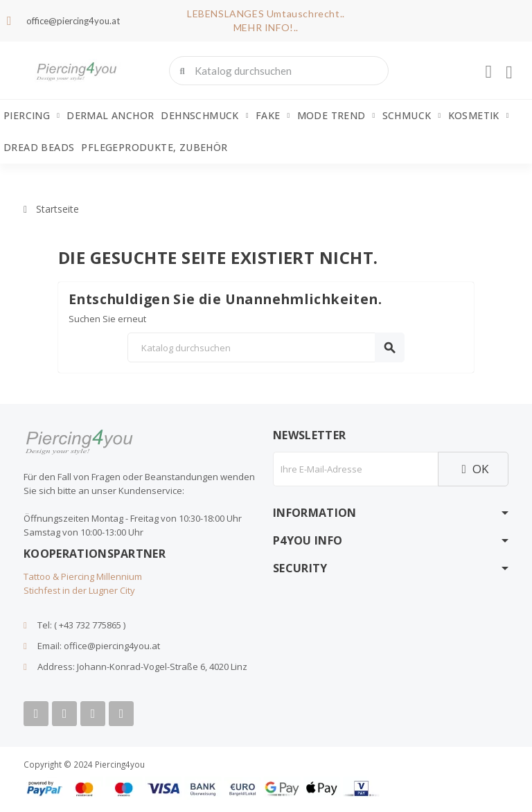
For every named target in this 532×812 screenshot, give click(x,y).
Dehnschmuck (204, 116)
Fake (273, 116)
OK (473, 469)
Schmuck (412, 116)
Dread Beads (39, 147)
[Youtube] (64, 714)
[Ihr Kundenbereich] (488, 72)
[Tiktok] (121, 714)
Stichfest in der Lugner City (79, 590)
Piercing (32, 116)
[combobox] (280, 71)
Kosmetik (479, 116)
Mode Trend (336, 116)
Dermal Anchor (110, 115)
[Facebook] (36, 714)
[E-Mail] (355, 469)
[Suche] (266, 347)
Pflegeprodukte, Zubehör (154, 147)
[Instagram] (93, 714)
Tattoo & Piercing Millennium (83, 576)
